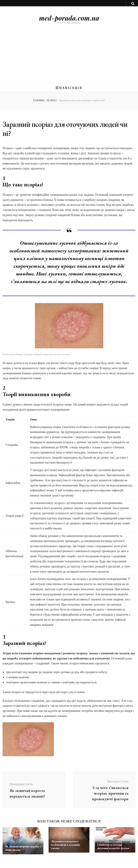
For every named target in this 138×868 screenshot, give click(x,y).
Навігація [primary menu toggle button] (69, 88)
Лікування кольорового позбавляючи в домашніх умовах (66, 845)
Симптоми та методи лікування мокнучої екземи (113, 846)
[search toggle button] (133, 4)
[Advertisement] (69, 58)
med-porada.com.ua (69, 18)
